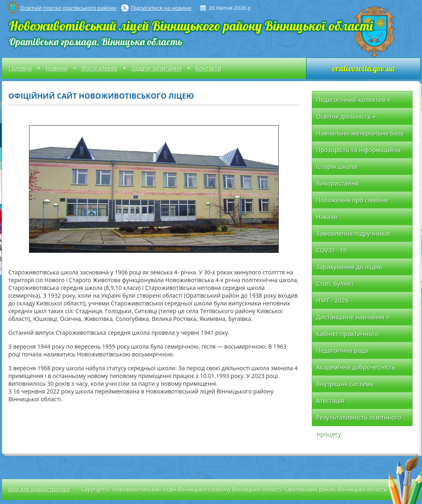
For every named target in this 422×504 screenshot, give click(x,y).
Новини (57, 68)
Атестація (330, 400)
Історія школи (337, 166)
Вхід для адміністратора (39, 489)
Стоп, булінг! (335, 283)
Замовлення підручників (353, 233)
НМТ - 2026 (333, 300)
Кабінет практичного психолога (348, 336)
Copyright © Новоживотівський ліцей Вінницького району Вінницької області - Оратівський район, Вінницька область (234, 489)
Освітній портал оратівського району (68, 8)
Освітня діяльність (346, 116)
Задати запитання (157, 68)
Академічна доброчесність (356, 367)
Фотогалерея (100, 68)
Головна (21, 68)
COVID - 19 (332, 250)
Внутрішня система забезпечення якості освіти (357, 386)
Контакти (208, 68)
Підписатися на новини (161, 8)
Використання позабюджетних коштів (351, 185)
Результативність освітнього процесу (359, 419)
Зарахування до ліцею (349, 267)
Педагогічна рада (342, 350)
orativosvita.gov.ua (363, 68)
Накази (327, 217)
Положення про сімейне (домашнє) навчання (352, 202)
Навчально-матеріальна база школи (360, 135)
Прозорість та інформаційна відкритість (359, 152)
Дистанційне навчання (353, 317)
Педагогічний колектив (353, 99)
